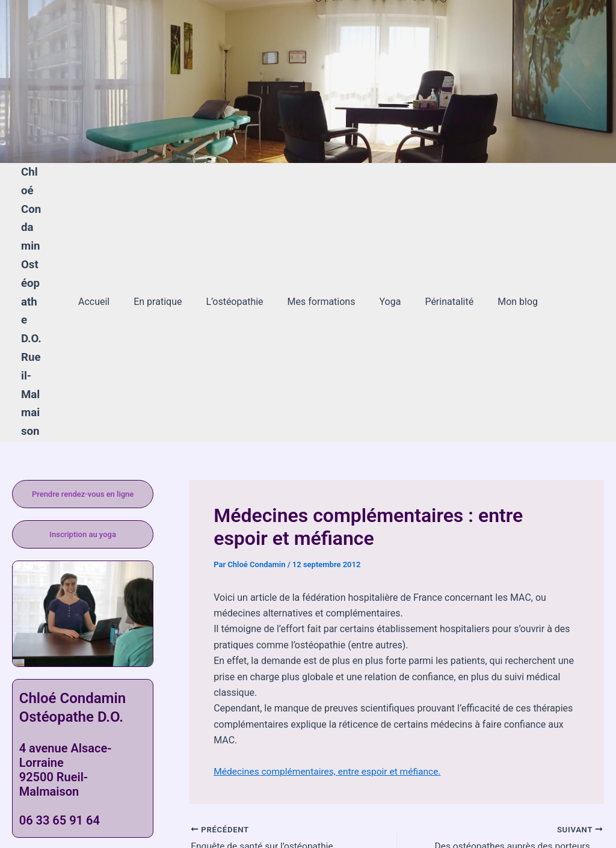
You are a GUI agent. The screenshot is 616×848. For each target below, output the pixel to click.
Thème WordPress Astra (447, 818)
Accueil (108, 246)
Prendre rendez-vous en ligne (83, 383)
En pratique (167, 246)
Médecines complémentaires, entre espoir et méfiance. (331, 660)
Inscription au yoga (83, 423)
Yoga (385, 246)
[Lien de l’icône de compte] (26, 82)
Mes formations (322, 246)
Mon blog (503, 246)
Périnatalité (439, 246)
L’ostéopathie (239, 246)
